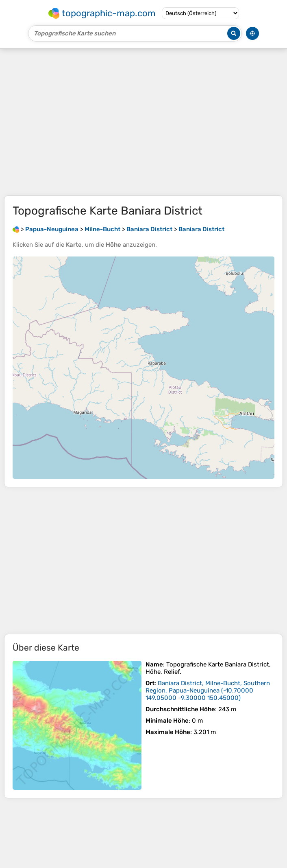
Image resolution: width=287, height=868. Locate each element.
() (208, 690)
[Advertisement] (143, 122)
